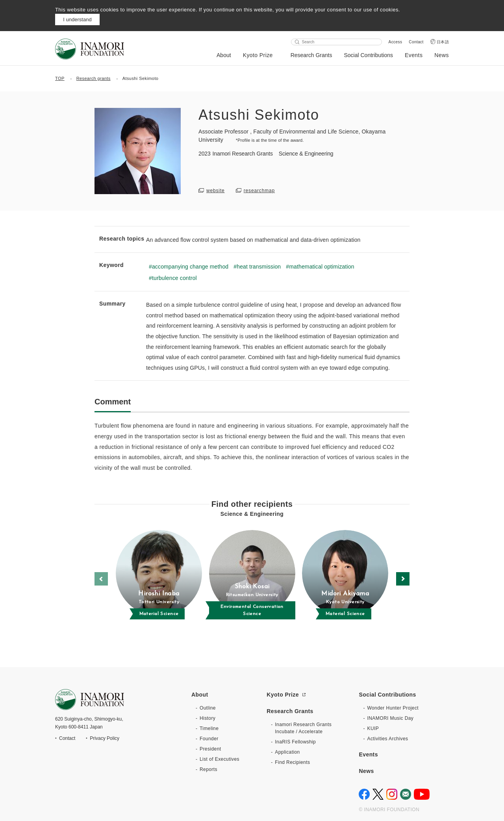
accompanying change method (190, 267)
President (210, 749)
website (216, 191)
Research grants (94, 78)
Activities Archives (387, 739)
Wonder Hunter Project (393, 708)
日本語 (443, 42)
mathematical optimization (321, 267)
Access (396, 42)
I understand (77, 19)
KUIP (373, 728)
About (224, 55)
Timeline (209, 728)
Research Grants (311, 55)
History (208, 718)
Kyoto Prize (258, 55)
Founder (209, 739)
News (442, 55)
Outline (208, 708)
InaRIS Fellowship (295, 742)
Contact (416, 42)
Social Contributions (368, 55)
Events (414, 55)
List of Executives (220, 759)
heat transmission (259, 267)
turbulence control (174, 278)
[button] (403, 579)
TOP (60, 78)
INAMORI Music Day (390, 718)
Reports (208, 769)
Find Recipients (292, 762)
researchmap (259, 191)
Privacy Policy (105, 738)
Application (287, 752)
